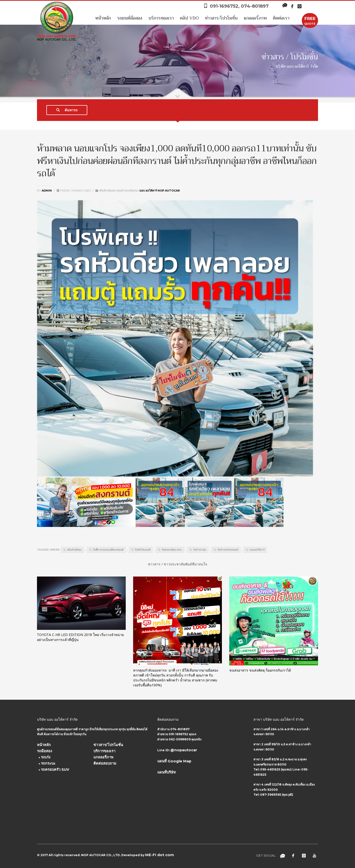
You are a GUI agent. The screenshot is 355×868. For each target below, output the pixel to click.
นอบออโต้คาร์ (257, 550)
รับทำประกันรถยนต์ (228, 550)
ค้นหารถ (67, 110)
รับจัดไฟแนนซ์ (143, 550)
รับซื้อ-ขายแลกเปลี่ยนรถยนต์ (108, 550)
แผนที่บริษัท (167, 772)
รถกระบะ (48, 763)
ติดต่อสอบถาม (105, 763)
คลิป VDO (189, 18)
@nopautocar (184, 750)
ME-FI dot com (160, 855)
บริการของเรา (161, 18)
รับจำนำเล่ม (200, 550)
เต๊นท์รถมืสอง (74, 550)
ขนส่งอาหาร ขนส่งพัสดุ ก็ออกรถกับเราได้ (260, 670)
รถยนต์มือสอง (130, 18)
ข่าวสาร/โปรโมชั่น (221, 18)
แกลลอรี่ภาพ (255, 18)
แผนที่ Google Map (174, 761)
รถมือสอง (44, 751)
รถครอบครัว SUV (55, 770)
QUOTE (310, 20)
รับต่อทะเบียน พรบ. (172, 550)
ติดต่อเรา (281, 18)
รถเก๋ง (46, 757)
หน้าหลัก (103, 18)
